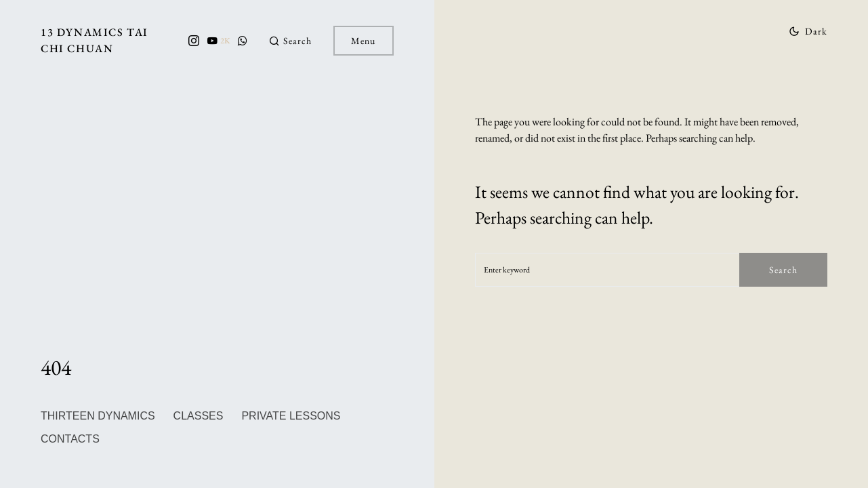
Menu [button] (363, 41)
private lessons (291, 416)
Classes (199, 416)
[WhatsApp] (243, 41)
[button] (290, 41)
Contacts (70, 439)
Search (783, 270)
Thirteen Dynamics (98, 416)
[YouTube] (219, 41)
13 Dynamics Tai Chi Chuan (95, 40)
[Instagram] (194, 41)
